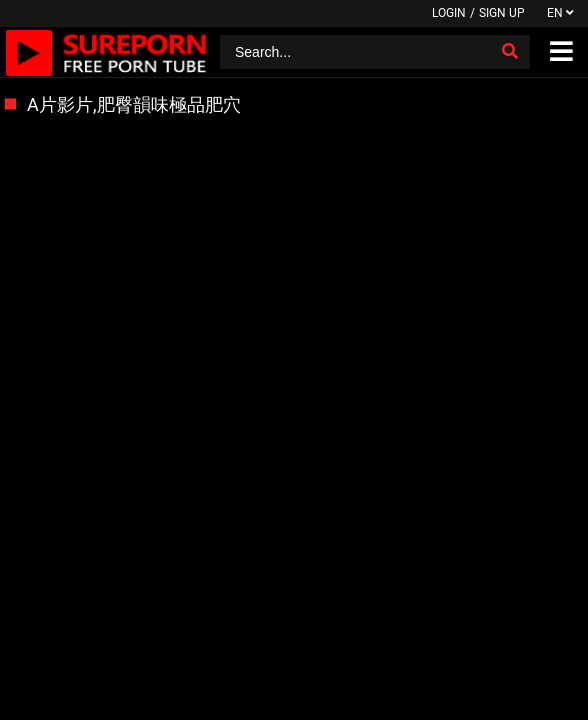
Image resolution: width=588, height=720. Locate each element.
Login (449, 13)
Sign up (502, 13)
